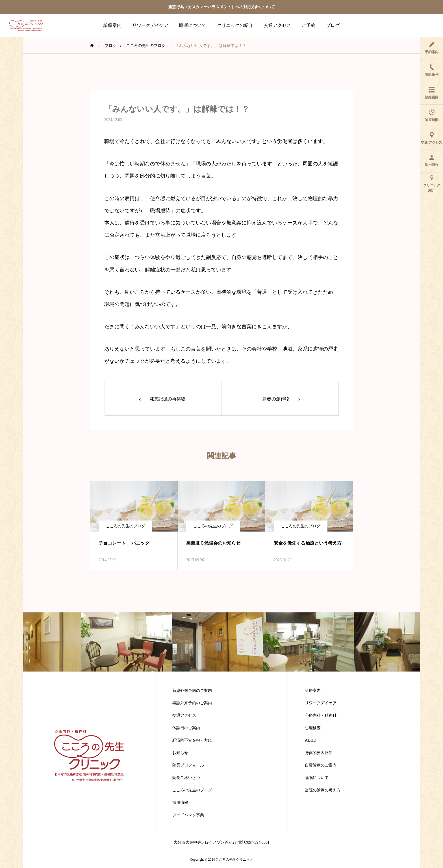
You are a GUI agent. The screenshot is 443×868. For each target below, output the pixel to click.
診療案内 (112, 25)
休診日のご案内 (186, 728)
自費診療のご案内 (321, 765)
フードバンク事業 (188, 815)
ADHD (310, 740)
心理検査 (313, 728)
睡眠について (193, 25)
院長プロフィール (188, 765)
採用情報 (180, 803)
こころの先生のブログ (125, 526)
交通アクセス (277, 25)
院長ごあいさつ (186, 778)
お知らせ (180, 753)
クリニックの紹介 (235, 25)
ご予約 (309, 25)
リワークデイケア (150, 25)
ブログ (333, 25)
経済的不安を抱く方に (192, 740)
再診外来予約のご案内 (192, 703)
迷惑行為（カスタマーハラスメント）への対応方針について (221, 7)
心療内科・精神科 (321, 716)
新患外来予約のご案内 (192, 691)
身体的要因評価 (319, 753)
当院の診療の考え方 (323, 790)
